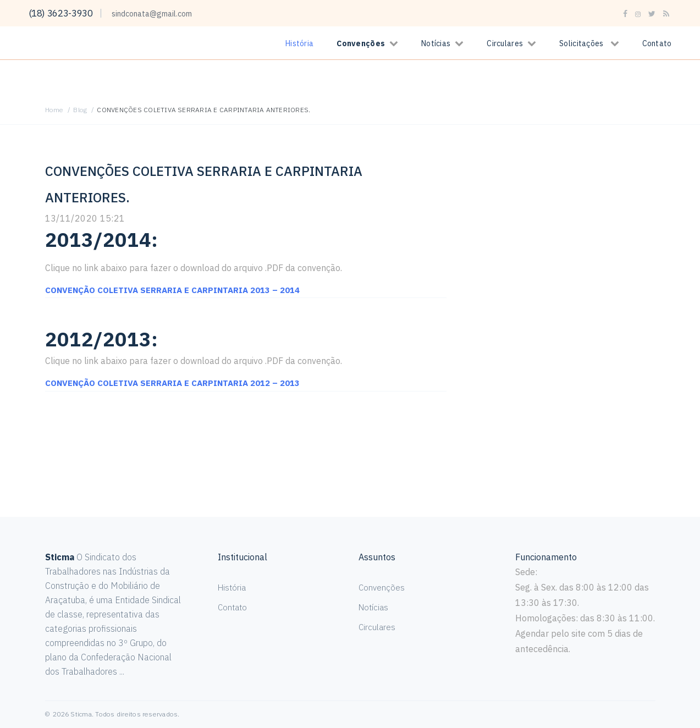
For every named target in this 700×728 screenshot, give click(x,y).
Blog (80, 110)
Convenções (361, 43)
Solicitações (581, 43)
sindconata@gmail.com (157, 14)
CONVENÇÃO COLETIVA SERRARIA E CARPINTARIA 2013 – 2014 (179, 290)
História (299, 43)
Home (54, 110)
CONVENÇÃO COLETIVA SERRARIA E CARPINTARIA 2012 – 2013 (179, 383)
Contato (657, 43)
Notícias (436, 43)
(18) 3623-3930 (64, 13)
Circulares (505, 43)
